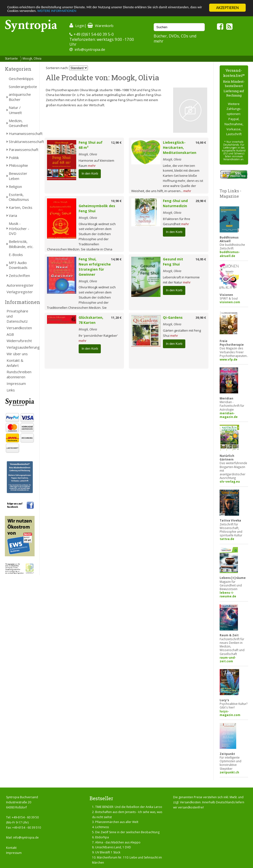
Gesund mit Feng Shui (173, 262)
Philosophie (18, 165)
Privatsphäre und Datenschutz (17, 316)
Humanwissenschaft (22, 133)
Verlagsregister (20, 292)
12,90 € (116, 142)
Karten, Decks (21, 207)
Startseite (11, 58)
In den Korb (90, 173)
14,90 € (116, 259)
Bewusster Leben (18, 176)
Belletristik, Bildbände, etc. (21, 244)
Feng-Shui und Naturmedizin (175, 203)
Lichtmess (102, 827)
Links (11, 390)
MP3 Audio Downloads (18, 265)
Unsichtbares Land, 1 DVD (113, 847)
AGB (10, 334)
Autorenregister (20, 285)
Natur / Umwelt (15, 110)
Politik (14, 158)
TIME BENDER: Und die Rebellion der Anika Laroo (129, 807)
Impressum (16, 383)
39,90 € (201, 318)
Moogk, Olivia (32, 58)
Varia (13, 215)
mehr (92, 166)
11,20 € (116, 318)
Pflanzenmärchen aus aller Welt (117, 822)
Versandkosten (19, 328)
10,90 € (116, 201)
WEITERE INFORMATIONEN (105, 12)
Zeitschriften (19, 275)
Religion (15, 186)
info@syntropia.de (90, 49)
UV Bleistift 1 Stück (108, 852)
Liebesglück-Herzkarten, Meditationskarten (180, 147)
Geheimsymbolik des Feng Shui (97, 208)
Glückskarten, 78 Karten (91, 320)
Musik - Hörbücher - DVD (19, 229)
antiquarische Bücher (20, 97)
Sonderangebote (22, 87)
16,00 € (201, 142)
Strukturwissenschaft (22, 142)
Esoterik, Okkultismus (19, 197)
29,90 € (201, 201)
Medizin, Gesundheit (18, 123)
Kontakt (11, 848)
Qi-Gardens (173, 317)
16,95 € (201, 259)
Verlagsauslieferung (21, 347)
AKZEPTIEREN (227, 8)
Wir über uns (17, 354)
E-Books (16, 255)
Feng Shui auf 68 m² (91, 145)
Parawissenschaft (22, 150)
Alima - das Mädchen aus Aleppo (118, 842)
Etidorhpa (102, 837)
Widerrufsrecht (19, 341)
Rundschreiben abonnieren (19, 374)
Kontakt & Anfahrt (15, 363)
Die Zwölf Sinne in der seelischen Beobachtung (127, 832)
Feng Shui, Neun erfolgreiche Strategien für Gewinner (95, 267)
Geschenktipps (21, 79)
